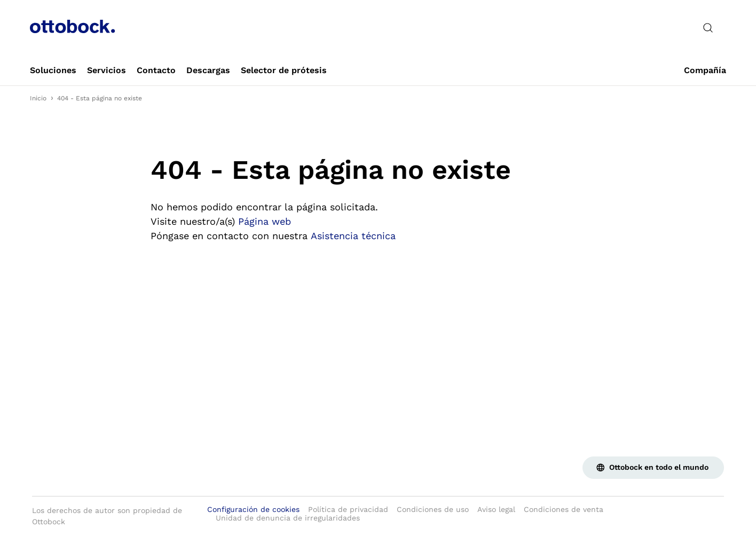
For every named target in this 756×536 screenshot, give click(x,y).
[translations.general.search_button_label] (708, 28)
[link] (53, 70)
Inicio (38, 98)
